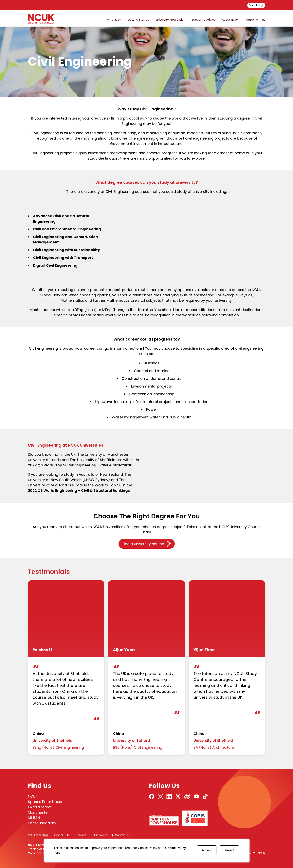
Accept (207, 850)
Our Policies (101, 835)
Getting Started (138, 20)
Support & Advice (204, 20)
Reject (229, 850)
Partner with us (255, 20)
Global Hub (62, 835)
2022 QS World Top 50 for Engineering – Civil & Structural (80, 465)
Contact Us (123, 835)
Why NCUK (114, 20)
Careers (81, 835)
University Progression (170, 20)
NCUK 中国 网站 (38, 835)
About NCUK (230, 20)
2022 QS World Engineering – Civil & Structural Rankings (79, 490)
